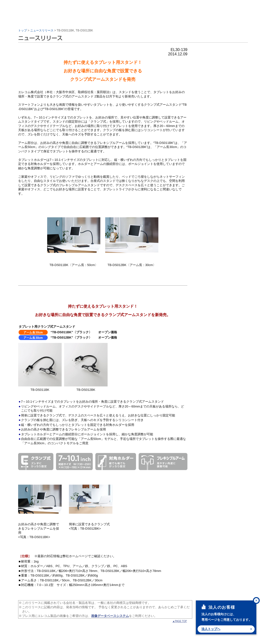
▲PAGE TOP (180, 621)
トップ (22, 30)
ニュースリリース (42, 30)
